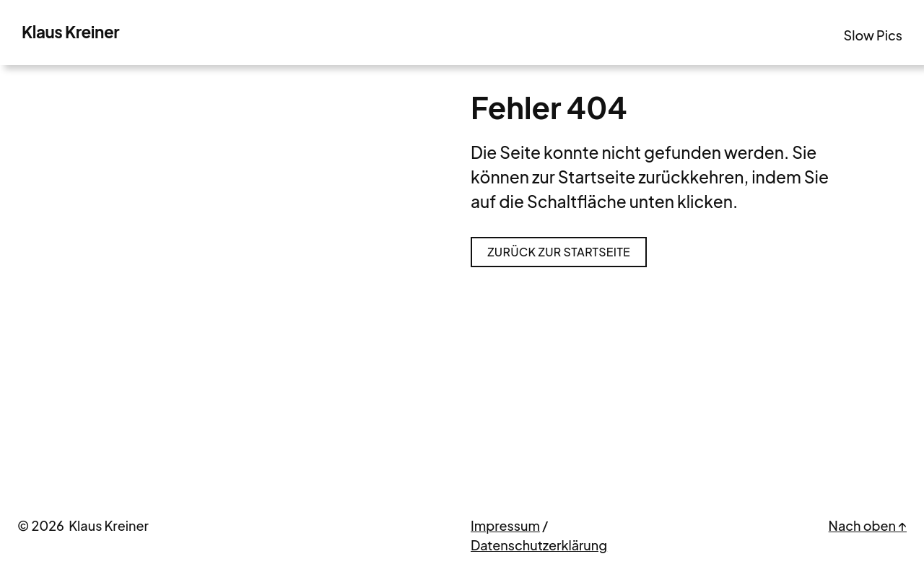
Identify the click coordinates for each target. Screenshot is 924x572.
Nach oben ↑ (868, 525)
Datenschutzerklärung (539, 545)
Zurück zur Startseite (559, 252)
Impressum (505, 525)
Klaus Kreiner (70, 32)
